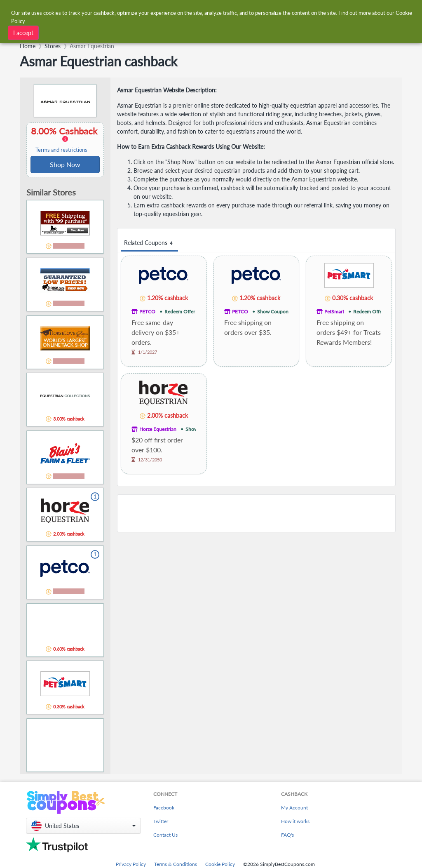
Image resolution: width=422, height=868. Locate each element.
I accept (23, 33)
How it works (295, 821)
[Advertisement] (256, 513)
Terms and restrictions (61, 150)
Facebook (164, 808)
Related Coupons (149, 243)
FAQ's (287, 835)
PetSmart (334, 312)
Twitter (161, 821)
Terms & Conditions (176, 864)
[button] (83, 826)
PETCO (147, 312)
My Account (294, 808)
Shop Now (65, 164)
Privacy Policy (131, 864)
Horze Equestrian (158, 429)
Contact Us (165, 835)
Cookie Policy (220, 864)
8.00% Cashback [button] (65, 139)
